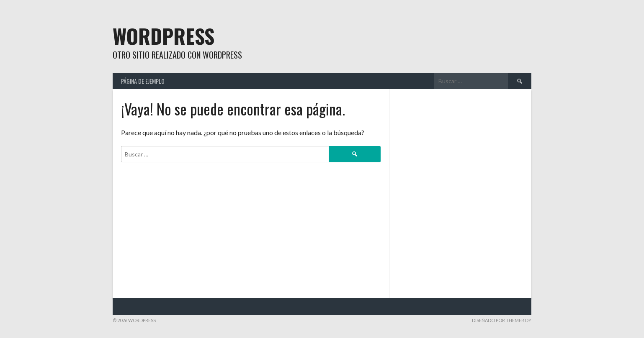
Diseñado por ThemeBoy (502, 320)
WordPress (164, 36)
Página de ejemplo (143, 81)
